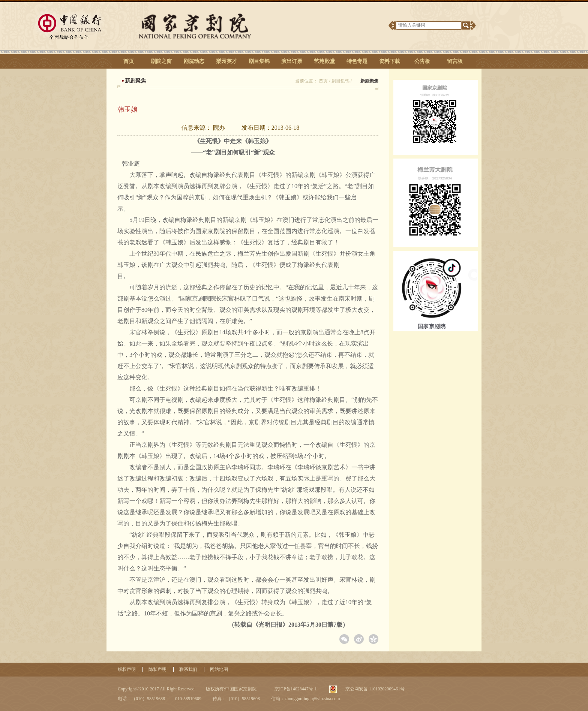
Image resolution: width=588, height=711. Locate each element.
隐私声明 (157, 669)
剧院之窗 (161, 61)
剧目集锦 (259, 61)
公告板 (422, 61)
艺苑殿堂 (324, 61)
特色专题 (357, 61)
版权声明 (127, 669)
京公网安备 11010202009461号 (375, 689)
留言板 (455, 61)
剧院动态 (194, 61)
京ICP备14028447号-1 (295, 689)
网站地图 (219, 669)
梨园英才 (226, 61)
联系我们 (188, 669)
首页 (129, 61)
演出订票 (292, 61)
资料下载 (390, 61)
